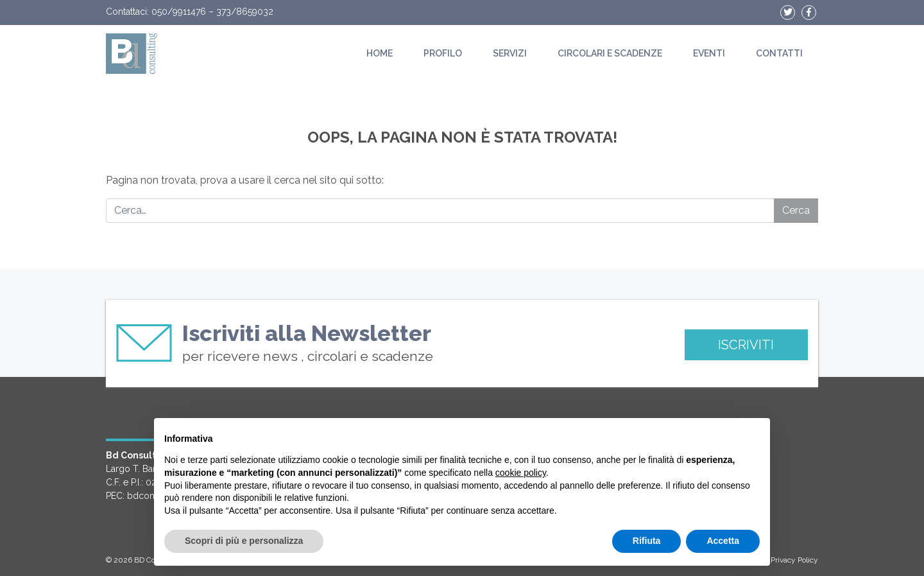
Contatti (779, 53)
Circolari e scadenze (610, 53)
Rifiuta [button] (647, 541)
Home (380, 53)
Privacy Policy (794, 560)
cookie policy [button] (521, 473)
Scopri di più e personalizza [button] (244, 541)
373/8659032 (245, 12)
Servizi (510, 53)
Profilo (443, 53)
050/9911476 (179, 12)
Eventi (709, 53)
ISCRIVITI (746, 345)
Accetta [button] (723, 541)
